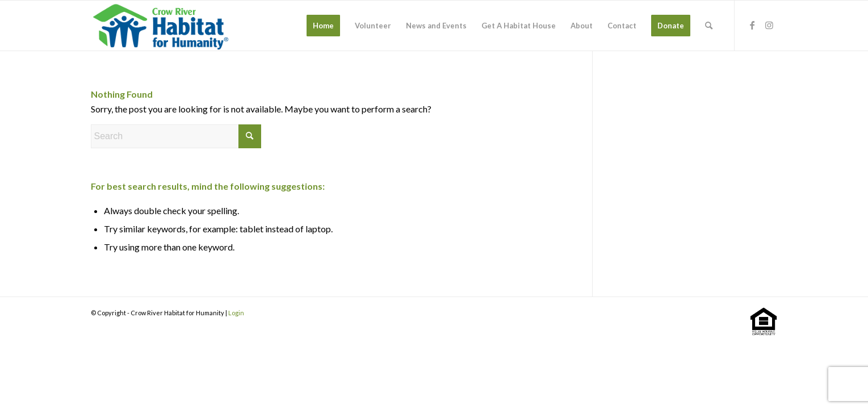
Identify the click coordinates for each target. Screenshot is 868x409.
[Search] (709, 26)
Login (236, 313)
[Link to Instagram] (769, 25)
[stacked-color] (162, 26)
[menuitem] (323, 26)
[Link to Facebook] (752, 25)
